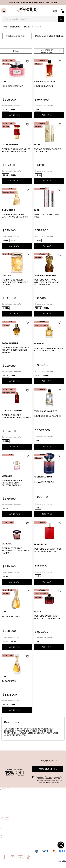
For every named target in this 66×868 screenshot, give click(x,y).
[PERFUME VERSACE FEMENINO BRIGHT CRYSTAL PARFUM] (17, 485)
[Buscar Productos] (61, 19)
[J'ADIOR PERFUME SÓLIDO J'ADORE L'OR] (49, 152)
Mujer (27, 27)
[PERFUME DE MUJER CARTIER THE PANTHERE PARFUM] (17, 284)
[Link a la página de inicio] (4, 27)
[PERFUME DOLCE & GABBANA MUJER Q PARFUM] (17, 418)
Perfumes (15, 27)
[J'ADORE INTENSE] (17, 619)
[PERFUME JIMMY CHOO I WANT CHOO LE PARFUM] (17, 218)
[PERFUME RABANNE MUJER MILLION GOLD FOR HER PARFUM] (17, 352)
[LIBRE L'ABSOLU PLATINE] (49, 418)
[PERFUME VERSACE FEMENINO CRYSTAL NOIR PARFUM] (17, 552)
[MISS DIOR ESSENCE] (17, 88)
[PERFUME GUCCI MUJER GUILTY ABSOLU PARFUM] (49, 619)
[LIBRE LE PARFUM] (49, 88)
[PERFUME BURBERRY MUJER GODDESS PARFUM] (49, 352)
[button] (5, 110)
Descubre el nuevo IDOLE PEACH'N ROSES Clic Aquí (33, 3)
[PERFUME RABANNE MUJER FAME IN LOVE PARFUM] (17, 152)
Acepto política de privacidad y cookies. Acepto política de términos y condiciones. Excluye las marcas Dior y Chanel (49, 780)
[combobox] (33, 19)
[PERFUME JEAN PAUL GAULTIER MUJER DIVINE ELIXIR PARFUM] (49, 284)
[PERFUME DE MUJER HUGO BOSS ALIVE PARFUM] (49, 552)
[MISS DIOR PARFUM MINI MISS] (49, 218)
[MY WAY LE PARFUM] (49, 485)
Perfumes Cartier (16, 36)
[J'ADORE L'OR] (17, 683)
